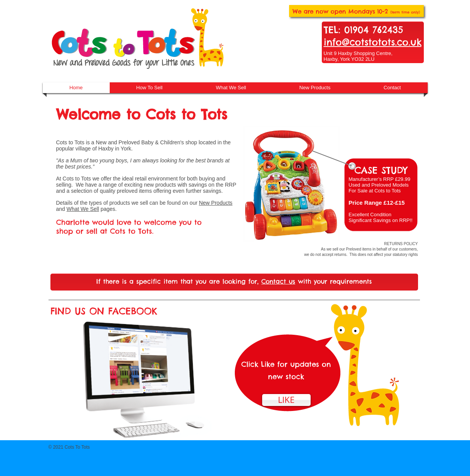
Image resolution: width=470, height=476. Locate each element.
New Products (216, 203)
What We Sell (83, 209)
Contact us (278, 281)
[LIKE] (286, 400)
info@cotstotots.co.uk (373, 42)
